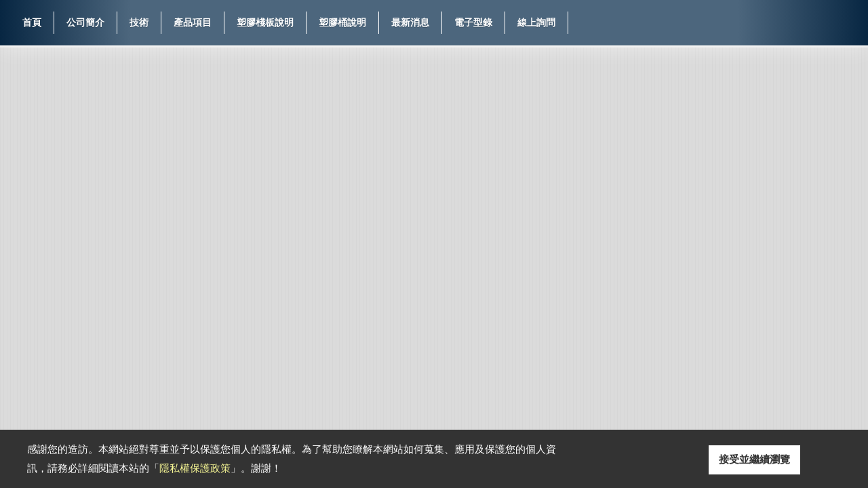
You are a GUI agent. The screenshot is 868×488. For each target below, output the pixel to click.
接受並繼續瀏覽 (754, 459)
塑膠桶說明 (342, 22)
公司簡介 (85, 22)
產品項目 (193, 22)
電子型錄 (473, 22)
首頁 (32, 22)
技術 (139, 22)
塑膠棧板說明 (265, 22)
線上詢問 (536, 22)
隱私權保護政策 (195, 468)
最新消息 (410, 22)
